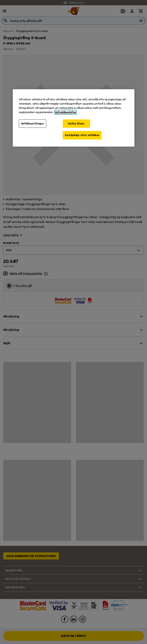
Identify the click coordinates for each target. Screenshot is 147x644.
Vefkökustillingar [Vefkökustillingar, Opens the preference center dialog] (33, 124)
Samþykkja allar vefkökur (82, 135)
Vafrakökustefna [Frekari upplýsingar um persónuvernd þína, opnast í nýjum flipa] (65, 112)
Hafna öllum (76, 124)
